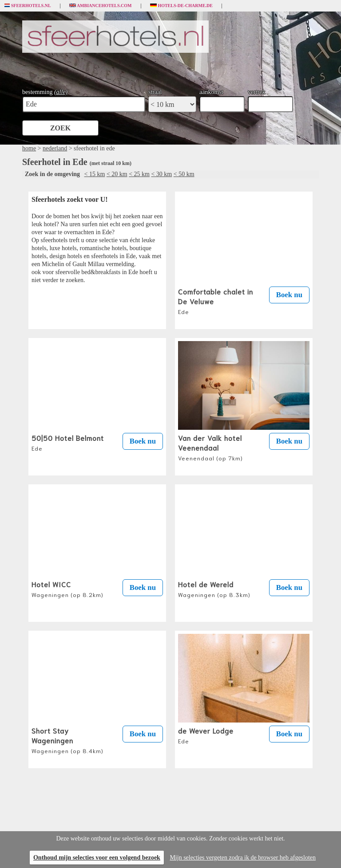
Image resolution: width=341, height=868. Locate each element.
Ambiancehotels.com (101, 6)
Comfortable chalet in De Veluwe (216, 301)
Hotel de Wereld (214, 589)
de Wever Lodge (206, 735)
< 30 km (161, 174)
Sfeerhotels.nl (28, 6)
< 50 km (184, 174)
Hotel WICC (67, 589)
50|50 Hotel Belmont (68, 442)
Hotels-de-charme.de (182, 6)
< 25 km (139, 174)
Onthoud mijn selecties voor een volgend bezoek (97, 858)
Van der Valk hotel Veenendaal (210, 447)
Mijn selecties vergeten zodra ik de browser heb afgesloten (243, 858)
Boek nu (289, 295)
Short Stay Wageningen (67, 740)
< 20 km (117, 174)
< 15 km (95, 174)
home (29, 148)
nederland (55, 148)
